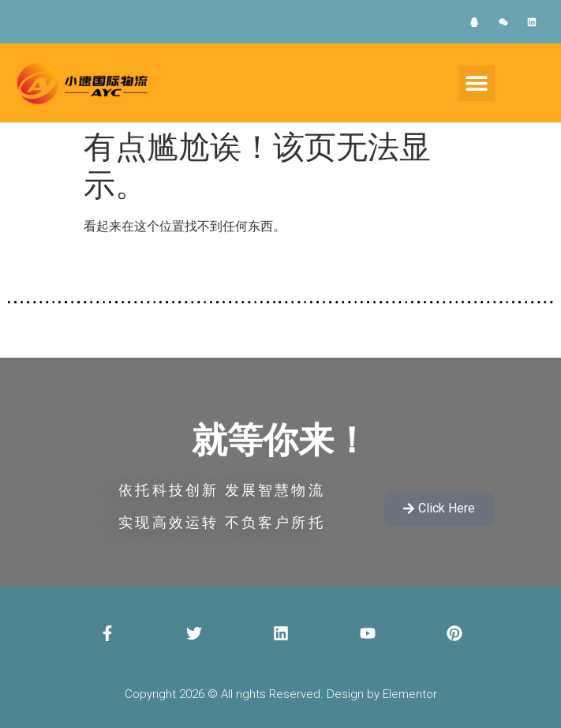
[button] (477, 83)
